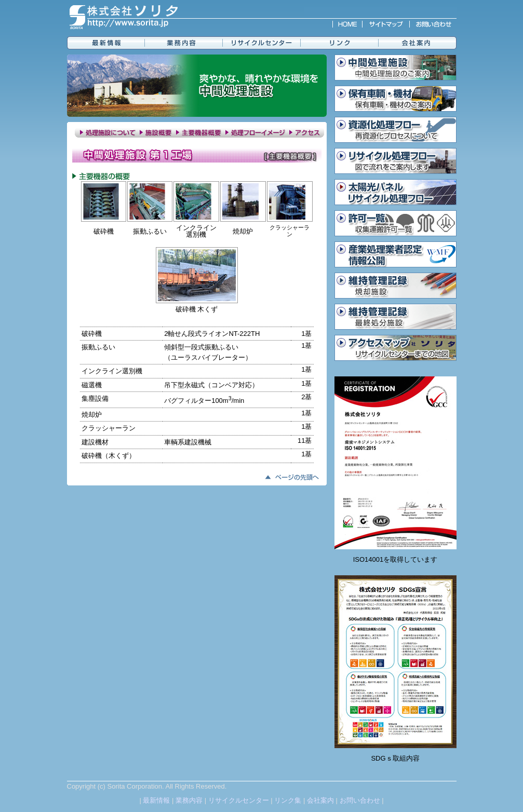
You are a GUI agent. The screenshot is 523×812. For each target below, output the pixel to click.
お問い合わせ (360, 800)
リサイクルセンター (239, 800)
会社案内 (320, 800)
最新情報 (156, 800)
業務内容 (189, 800)
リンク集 (288, 800)
